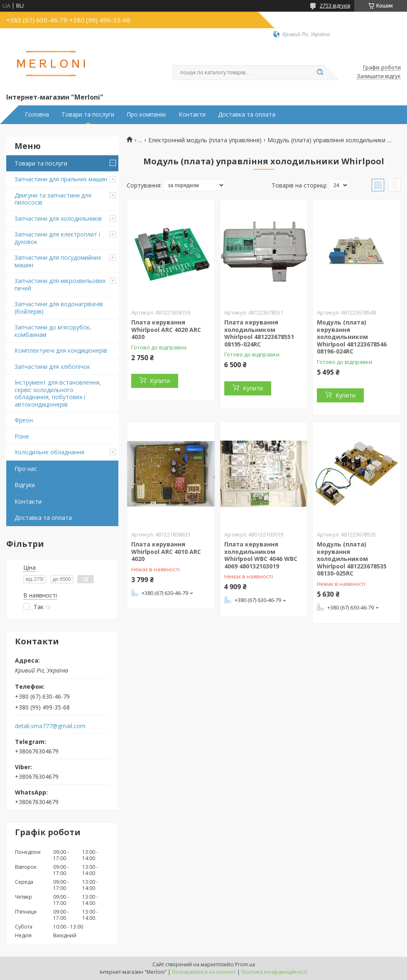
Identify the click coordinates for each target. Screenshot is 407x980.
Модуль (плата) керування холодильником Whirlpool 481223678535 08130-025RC (352, 559)
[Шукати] (320, 73)
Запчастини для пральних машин (61, 179)
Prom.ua (245, 964)
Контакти (192, 115)
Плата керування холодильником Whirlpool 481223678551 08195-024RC (259, 333)
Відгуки (25, 485)
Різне (22, 436)
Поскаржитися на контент (204, 972)
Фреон (24, 420)
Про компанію (146, 115)
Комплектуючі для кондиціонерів (61, 350)
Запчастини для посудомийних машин (58, 261)
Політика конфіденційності (274, 972)
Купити (160, 381)
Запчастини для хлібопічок (52, 367)
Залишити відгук (379, 76)
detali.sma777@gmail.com (50, 726)
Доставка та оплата (247, 115)
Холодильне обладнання (49, 452)
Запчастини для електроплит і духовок (57, 238)
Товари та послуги (88, 115)
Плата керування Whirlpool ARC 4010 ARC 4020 (166, 551)
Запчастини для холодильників (58, 218)
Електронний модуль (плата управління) (205, 140)
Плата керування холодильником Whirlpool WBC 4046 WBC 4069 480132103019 (261, 555)
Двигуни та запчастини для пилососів (53, 199)
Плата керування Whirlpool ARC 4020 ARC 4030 (166, 329)
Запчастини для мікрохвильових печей (60, 284)
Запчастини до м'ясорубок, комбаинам (53, 331)
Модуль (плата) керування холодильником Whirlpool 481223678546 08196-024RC (352, 337)
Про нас (26, 469)
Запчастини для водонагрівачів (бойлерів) (59, 308)
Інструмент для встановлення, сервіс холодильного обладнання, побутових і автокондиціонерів (58, 393)
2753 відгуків (335, 6)
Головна (37, 115)
